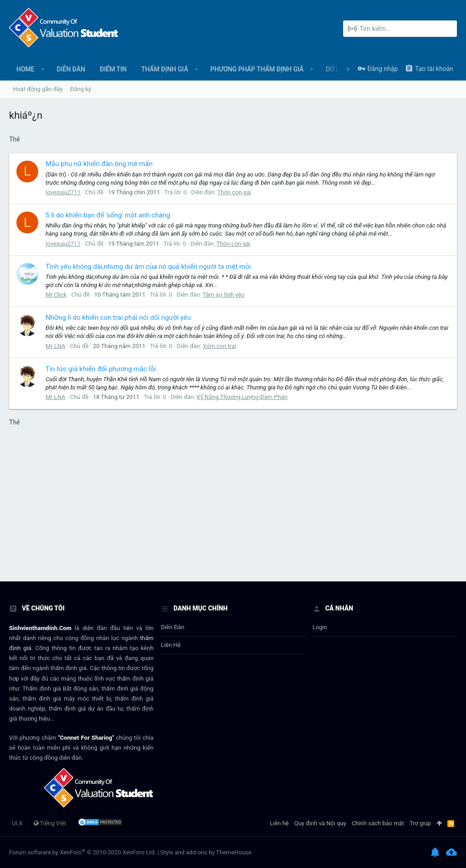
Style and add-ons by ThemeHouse (206, 852)
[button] (43, 69)
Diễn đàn (172, 627)
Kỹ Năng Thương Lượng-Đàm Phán (242, 397)
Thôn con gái (234, 192)
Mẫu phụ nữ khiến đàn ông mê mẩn (99, 164)
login (320, 627)
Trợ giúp (420, 823)
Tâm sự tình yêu (223, 295)
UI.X (17, 823)
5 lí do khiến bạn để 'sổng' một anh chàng (108, 215)
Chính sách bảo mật (378, 823)
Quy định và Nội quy (320, 823)
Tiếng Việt (50, 823)
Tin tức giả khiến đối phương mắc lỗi (101, 369)
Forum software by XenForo (83, 852)
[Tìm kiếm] (400, 29)
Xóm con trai (220, 346)
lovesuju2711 (63, 192)
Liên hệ (171, 645)
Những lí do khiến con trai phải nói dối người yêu (118, 318)
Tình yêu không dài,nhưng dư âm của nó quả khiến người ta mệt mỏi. (149, 267)
